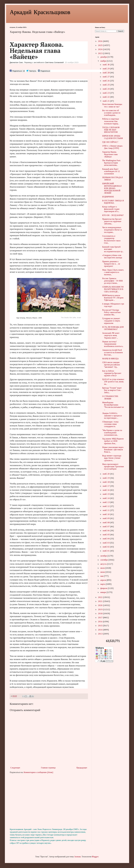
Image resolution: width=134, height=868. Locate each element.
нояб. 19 (106, 478)
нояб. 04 (106, 539)
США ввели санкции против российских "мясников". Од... (111, 365)
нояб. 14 (106, 498)
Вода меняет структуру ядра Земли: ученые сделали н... (112, 458)
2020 (100, 606)
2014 (100, 630)
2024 (100, 50)
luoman (78, 857)
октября (104, 556)
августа (104, 564)
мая (102, 576)
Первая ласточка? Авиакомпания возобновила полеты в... (113, 344)
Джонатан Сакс (16, 62)
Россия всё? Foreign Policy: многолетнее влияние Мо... (111, 313)
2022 (100, 597)
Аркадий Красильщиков (40, 12)
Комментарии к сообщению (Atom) (38, 772)
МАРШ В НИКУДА (110, 359)
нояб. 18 (106, 482)
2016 (100, 622)
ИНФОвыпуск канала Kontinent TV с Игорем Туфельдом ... (113, 298)
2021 (100, 601)
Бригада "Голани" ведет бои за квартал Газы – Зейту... (112, 390)
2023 (100, 54)
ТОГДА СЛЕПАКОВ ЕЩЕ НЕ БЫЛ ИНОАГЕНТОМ (111, 130)
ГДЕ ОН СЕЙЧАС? (110, 142)
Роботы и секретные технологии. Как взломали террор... (111, 121)
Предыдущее (82, 768)
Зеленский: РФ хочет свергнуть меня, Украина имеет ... (111, 336)
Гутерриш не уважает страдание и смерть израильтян (111, 321)
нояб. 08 (106, 523)
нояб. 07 (106, 527)
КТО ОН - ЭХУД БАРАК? (113, 215)
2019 (100, 610)
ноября (103, 61)
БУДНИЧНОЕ (108, 197)
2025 (100, 45)
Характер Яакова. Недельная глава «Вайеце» (110, 154)
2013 (100, 634)
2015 (100, 626)
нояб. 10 (106, 515)
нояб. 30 (106, 65)
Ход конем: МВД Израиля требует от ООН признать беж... (113, 441)
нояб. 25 (106, 85)
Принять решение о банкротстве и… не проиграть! (111, 264)
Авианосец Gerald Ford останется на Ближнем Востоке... (112, 353)
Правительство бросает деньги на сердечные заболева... (112, 222)
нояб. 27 (106, 77)
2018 (100, 614)
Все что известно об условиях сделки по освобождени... (111, 113)
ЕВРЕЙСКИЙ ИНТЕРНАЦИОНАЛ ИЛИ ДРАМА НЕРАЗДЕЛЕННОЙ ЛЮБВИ (112, 188)
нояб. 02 (106, 547)
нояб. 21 (106, 101)
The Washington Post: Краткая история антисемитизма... (111, 163)
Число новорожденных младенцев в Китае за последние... (112, 230)
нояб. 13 (106, 502)
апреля (103, 580)
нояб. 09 (106, 519)
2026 (100, 41)
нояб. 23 (106, 93)
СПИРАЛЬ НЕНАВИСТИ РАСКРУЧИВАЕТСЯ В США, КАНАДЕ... (113, 289)
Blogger (95, 857)
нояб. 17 (106, 486)
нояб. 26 (106, 81)
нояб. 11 (106, 510)
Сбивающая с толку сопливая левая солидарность (110, 424)
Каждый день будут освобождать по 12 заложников (111, 172)
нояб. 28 (106, 73)
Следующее (15, 768)
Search (121, 31)
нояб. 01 (106, 551)
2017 (100, 618)
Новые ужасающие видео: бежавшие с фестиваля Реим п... (113, 450)
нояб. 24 (106, 89)
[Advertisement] (49, 801)
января (103, 592)
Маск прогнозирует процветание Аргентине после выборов (113, 467)
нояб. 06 (106, 531)
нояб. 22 (106, 97)
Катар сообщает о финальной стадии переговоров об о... (111, 209)
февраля (104, 588)
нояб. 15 (106, 494)
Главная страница (48, 768)
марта (103, 584)
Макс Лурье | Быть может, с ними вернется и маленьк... (113, 272)
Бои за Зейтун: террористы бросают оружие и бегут (112, 373)
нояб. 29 (106, 69)
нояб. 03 (106, 543)
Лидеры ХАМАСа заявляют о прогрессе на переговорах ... (112, 416)
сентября (104, 560)
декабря (104, 57)
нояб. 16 (106, 490)
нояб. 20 (106, 474)
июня (103, 572)
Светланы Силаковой (54, 62)
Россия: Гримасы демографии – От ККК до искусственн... (112, 281)
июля (103, 568)
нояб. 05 (106, 535)
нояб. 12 (106, 506)
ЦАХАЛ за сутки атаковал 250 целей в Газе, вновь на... (113, 382)
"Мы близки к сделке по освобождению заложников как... (112, 433)
